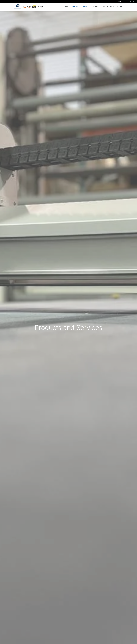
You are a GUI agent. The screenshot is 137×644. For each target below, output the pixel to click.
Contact (119, 7)
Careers (105, 7)
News (112, 7)
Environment (95, 7)
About (67, 7)
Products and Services (80, 7)
